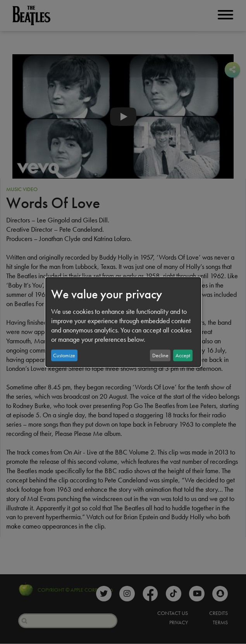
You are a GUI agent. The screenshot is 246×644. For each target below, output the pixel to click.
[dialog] (123, 322)
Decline (160, 355)
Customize (64, 355)
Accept (183, 355)
